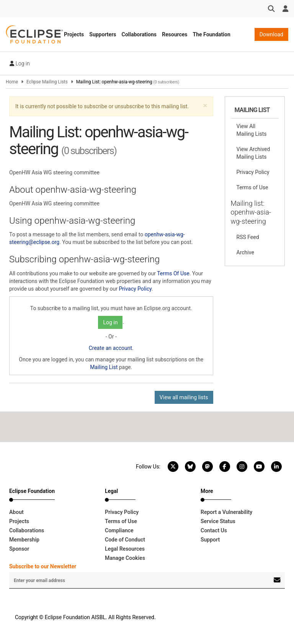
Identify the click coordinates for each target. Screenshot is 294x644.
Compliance (119, 530)
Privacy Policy (135, 289)
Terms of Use (252, 187)
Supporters (103, 34)
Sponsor (19, 549)
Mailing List (104, 367)
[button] (205, 106)
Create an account (110, 348)
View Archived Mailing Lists (253, 153)
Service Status (218, 521)
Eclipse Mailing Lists (47, 82)
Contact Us (214, 530)
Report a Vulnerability (226, 512)
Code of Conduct (125, 540)
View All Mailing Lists (252, 130)
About (16, 512)
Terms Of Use (173, 273)
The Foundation (212, 34)
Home (12, 82)
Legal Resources (125, 549)
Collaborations (139, 34)
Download (271, 34)
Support (210, 540)
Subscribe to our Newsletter (43, 566)
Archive (245, 252)
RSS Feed (248, 237)
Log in (20, 63)
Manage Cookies (125, 558)
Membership (24, 540)
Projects (74, 34)
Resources (175, 34)
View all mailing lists (184, 397)
